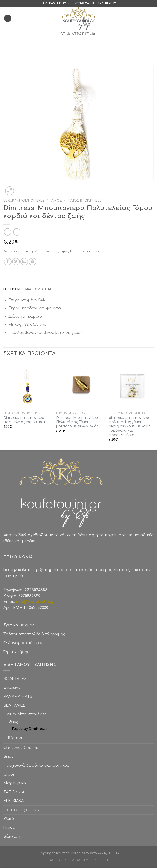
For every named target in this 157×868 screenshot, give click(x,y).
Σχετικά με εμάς (19, 625)
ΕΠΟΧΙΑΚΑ (15, 801)
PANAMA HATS (18, 697)
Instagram (79, 860)
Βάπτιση (16, 738)
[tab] (13, 289)
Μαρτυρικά (15, 783)
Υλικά (9, 819)
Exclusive (12, 688)
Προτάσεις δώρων (21, 810)
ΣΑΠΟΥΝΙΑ (15, 792)
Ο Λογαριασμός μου (23, 643)
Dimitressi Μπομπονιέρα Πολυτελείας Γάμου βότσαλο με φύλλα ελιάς (77, 422)
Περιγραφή (13, 289)
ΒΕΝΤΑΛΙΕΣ (14, 705)
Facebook (58, 860)
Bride (9, 757)
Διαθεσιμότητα (38, 289)
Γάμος (56, 201)
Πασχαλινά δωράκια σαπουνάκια (36, 765)
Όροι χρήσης (16, 652)
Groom (10, 774)
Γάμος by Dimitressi (85, 201)
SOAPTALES (15, 679)
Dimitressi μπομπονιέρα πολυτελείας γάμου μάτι (24, 420)
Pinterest (100, 860)
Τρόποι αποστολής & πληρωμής (34, 634)
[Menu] (8, 19)
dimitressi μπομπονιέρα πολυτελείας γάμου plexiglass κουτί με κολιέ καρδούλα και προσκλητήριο (130, 426)
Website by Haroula (106, 853)
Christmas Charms (21, 748)
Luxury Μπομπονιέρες (24, 201)
